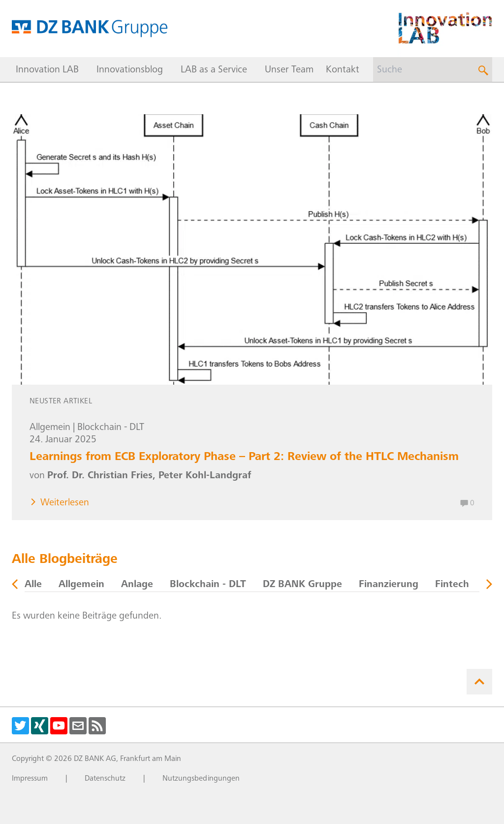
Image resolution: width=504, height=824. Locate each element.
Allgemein (50, 428)
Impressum (30, 779)
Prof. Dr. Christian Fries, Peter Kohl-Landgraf (149, 476)
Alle (33, 585)
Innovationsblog (130, 70)
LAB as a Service (214, 70)
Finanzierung (389, 585)
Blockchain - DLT (111, 428)
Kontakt (343, 70)
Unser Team (289, 70)
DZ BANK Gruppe (302, 585)
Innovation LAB (47, 70)
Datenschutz (105, 779)
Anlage (137, 585)
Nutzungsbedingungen (201, 779)
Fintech (452, 585)
